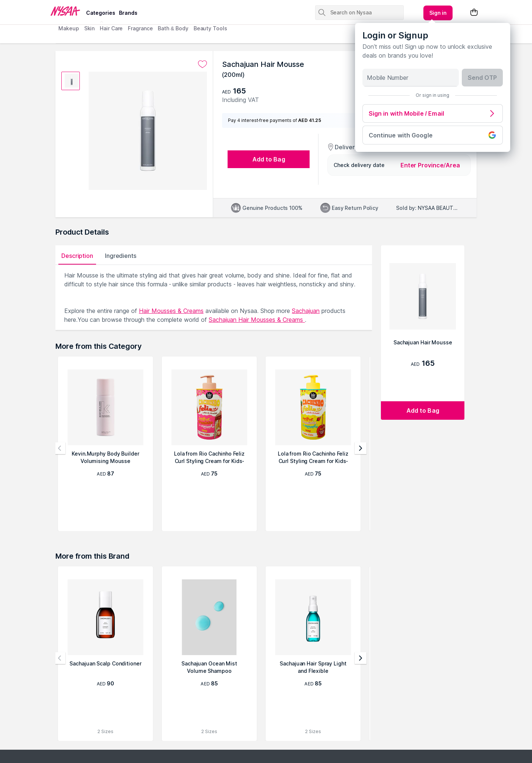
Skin (90, 28)
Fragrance (140, 28)
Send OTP (482, 78)
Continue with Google (433, 135)
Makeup (69, 28)
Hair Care (111, 28)
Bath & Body (173, 28)
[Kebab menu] (438, 13)
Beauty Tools (210, 28)
